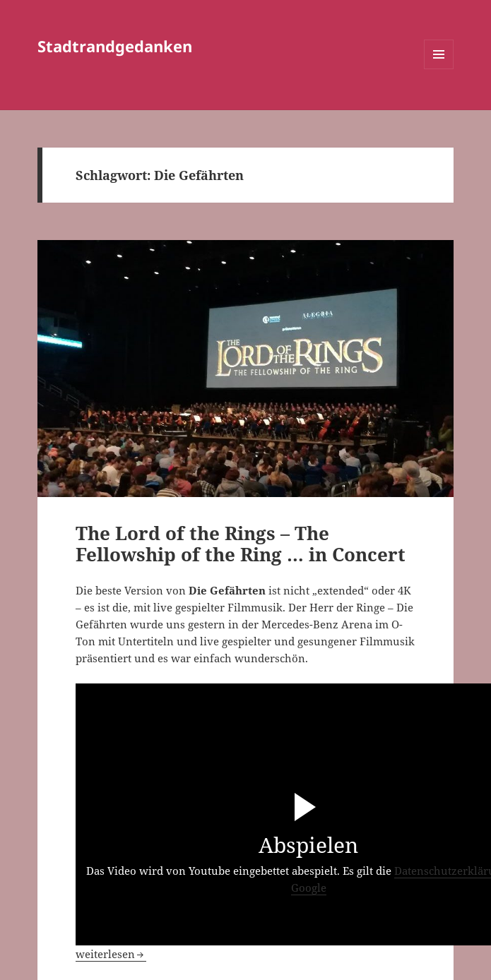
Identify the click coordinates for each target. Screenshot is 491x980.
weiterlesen (111, 954)
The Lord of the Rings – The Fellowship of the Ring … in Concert (241, 544)
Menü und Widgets (439, 69)
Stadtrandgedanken (115, 46)
